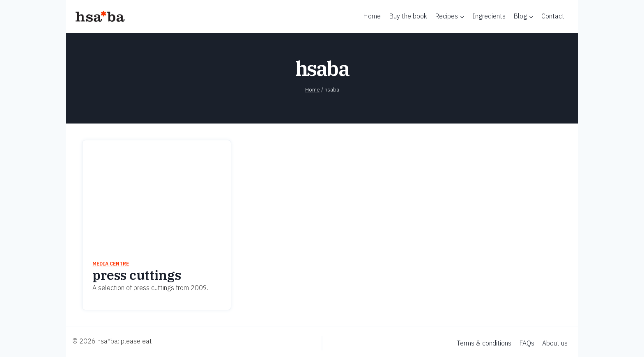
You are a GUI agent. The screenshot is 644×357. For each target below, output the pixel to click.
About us (555, 343)
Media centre (111, 264)
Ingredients (489, 16)
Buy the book (408, 16)
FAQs (527, 343)
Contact (553, 16)
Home (372, 16)
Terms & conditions (484, 343)
